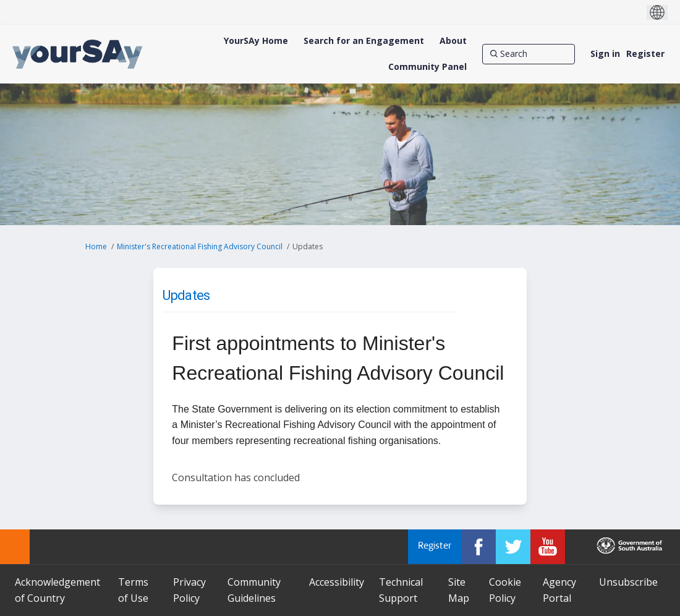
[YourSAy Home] (256, 41)
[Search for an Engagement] (364, 41)
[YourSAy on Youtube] (548, 547)
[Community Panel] (427, 67)
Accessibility (337, 582)
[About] (453, 41)
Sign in (605, 53)
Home (96, 246)
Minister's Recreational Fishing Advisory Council (200, 246)
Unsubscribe (628, 582)
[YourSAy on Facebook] (478, 547)
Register (645, 53)
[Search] (529, 54)
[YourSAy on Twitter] (513, 547)
